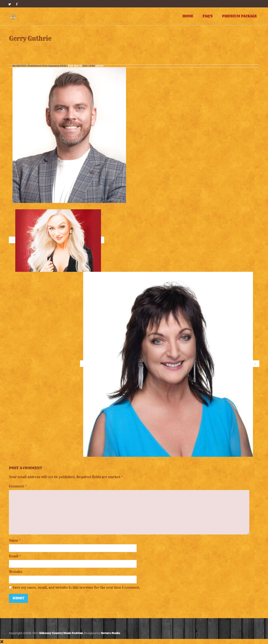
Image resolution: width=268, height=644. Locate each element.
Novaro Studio (111, 633)
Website (16, 572)
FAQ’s (208, 16)
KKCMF (21, 66)
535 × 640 (89, 66)
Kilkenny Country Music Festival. (61, 633)
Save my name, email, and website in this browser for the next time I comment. (76, 588)
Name (14, 541)
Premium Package (239, 16)
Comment (18, 486)
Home (188, 16)
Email (14, 556)
